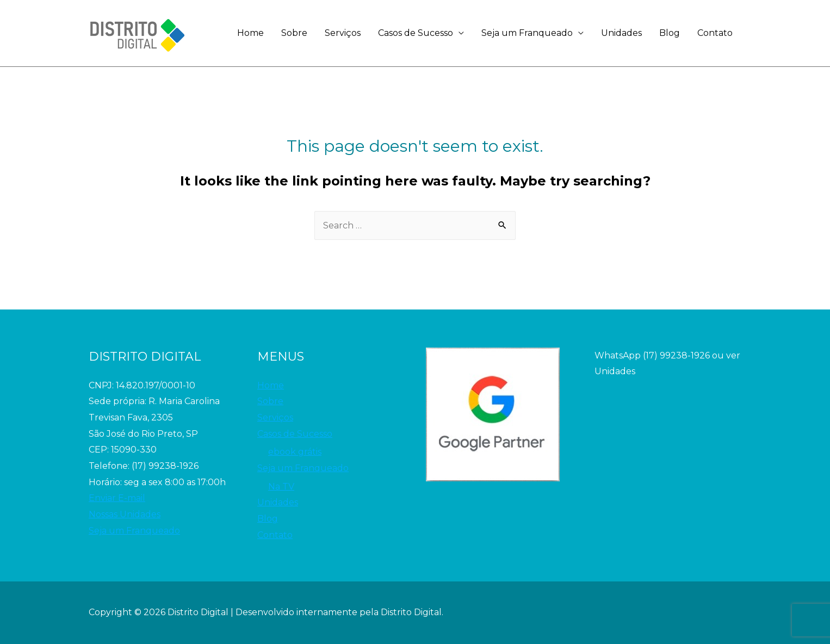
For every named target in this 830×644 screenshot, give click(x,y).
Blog (670, 33)
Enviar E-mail (117, 498)
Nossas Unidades (125, 514)
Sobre (294, 33)
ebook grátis (295, 452)
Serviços (343, 33)
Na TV (281, 487)
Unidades (621, 33)
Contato (715, 33)
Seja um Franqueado (527, 33)
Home (250, 33)
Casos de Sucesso (416, 33)
